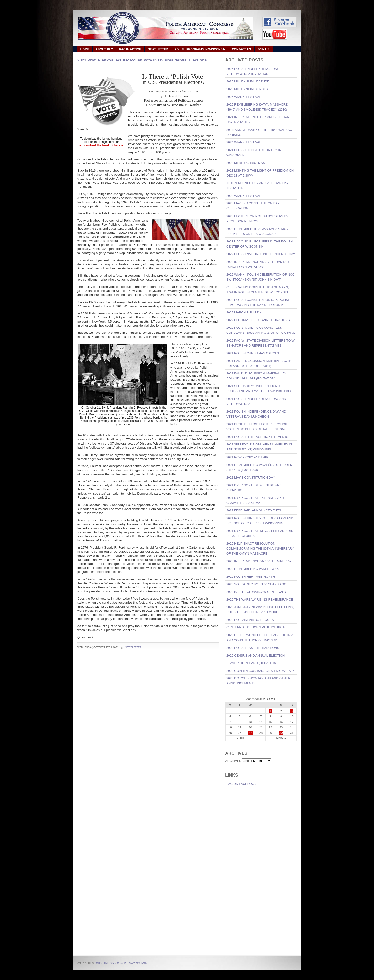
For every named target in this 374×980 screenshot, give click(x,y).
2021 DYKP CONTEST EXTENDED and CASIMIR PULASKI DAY (255, 500)
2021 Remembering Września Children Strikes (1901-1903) (259, 467)
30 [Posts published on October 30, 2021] (281, 733)
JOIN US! (264, 49)
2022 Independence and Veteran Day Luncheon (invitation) (258, 264)
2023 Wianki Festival (244, 196)
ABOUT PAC (104, 49)
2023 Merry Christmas (246, 163)
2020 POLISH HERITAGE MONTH (251, 577)
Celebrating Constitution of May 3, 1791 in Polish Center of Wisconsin (258, 290)
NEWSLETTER (158, 49)
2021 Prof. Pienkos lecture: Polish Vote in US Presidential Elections (142, 60)
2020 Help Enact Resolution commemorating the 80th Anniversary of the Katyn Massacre (260, 548)
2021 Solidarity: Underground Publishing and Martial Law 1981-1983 (258, 389)
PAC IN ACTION (130, 49)
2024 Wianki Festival (244, 142)
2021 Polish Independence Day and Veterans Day (256, 401)
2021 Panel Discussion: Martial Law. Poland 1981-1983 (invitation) (257, 376)
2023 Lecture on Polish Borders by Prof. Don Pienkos (257, 219)
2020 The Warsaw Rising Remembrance (260, 599)
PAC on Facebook (241, 784)
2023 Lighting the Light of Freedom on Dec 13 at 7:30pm (260, 173)
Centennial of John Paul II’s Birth (256, 627)
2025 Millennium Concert (248, 89)
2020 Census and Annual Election (255, 655)
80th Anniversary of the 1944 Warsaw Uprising (260, 132)
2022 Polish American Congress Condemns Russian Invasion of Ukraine (261, 330)
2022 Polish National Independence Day (261, 254)
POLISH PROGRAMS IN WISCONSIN (200, 49)
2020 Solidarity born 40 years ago (256, 584)
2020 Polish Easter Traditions (253, 648)
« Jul (241, 738)
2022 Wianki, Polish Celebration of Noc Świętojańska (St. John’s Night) (260, 277)
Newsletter (133, 647)
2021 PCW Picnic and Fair (247, 457)
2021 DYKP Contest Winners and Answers (254, 488)
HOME (85, 49)
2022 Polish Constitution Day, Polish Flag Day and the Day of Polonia (258, 302)
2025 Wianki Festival (244, 97)
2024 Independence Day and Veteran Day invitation (258, 120)
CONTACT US (242, 49)
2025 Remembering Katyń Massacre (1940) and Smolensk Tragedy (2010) (257, 107)
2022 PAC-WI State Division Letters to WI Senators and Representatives (261, 343)
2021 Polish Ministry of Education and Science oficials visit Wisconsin (260, 521)
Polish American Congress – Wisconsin (121, 963)
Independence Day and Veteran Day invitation (257, 186)
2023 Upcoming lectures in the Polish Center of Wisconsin (260, 244)
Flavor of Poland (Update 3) (251, 663)
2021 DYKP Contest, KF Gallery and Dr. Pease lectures (260, 533)
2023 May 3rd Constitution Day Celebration (253, 206)
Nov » (281, 738)
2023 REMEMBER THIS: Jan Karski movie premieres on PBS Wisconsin (259, 231)
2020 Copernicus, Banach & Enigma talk (260, 671)
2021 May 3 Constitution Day (251, 477)
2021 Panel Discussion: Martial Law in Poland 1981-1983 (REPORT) (259, 363)
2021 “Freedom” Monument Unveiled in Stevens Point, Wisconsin (259, 447)
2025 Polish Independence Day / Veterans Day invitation (253, 71)
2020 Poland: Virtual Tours (250, 620)
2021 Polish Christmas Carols (253, 353)
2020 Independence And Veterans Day (259, 561)
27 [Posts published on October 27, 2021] (250, 733)
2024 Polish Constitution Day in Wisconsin (254, 152)
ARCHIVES (233, 761)
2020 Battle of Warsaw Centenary (256, 592)
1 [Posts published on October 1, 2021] (270, 711)
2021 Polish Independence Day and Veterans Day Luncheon (256, 414)
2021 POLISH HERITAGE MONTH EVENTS (257, 437)
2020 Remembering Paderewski (253, 569)
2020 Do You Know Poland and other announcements (258, 681)
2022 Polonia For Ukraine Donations (258, 320)
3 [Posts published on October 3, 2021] (292, 711)
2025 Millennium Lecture (248, 81)
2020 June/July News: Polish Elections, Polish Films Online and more (260, 610)
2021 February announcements (254, 510)
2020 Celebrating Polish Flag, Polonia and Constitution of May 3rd (260, 637)
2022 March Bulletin (244, 312)
